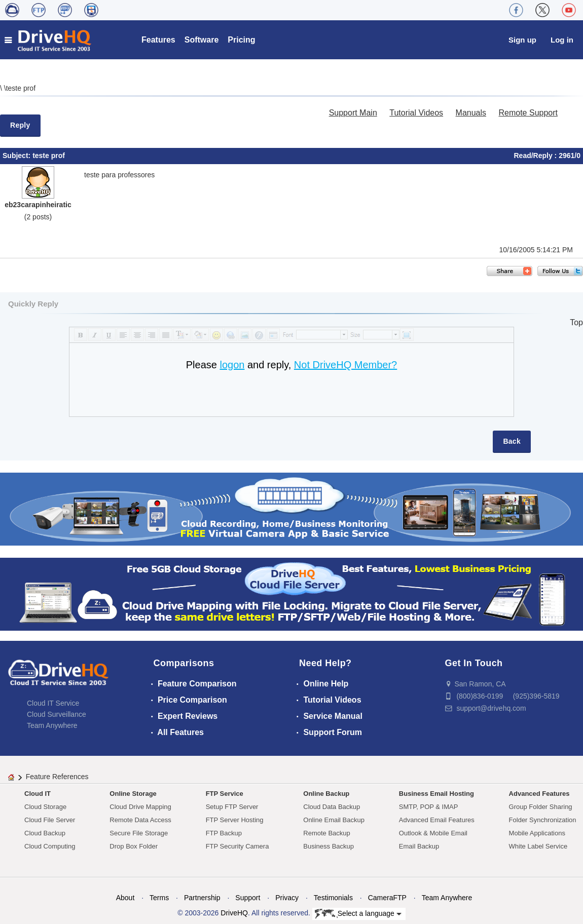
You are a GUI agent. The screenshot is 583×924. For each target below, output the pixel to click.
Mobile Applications (537, 833)
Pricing (241, 40)
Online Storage (133, 794)
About (125, 898)
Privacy (287, 898)
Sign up (522, 40)
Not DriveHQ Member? (345, 365)
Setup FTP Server (232, 807)
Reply (20, 125)
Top (576, 322)
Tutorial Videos (416, 113)
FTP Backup (224, 833)
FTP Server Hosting (235, 820)
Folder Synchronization (543, 820)
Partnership (202, 898)
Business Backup (329, 846)
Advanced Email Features (437, 820)
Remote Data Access (140, 820)
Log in (562, 40)
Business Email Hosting (436, 794)
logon (232, 365)
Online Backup (326, 794)
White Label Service (538, 846)
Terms (159, 898)
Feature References (57, 777)
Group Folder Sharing (541, 807)
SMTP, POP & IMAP (429, 807)
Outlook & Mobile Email (433, 833)
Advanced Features (539, 794)
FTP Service (225, 794)
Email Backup (419, 846)
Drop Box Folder (134, 846)
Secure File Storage (139, 833)
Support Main (353, 113)
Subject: (17, 156)
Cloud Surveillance (57, 714)
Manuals (471, 113)
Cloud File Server (50, 820)
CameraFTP (387, 898)
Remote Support (528, 113)
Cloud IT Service (53, 703)
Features (158, 40)
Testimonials (333, 898)
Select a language (358, 914)
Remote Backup (327, 833)
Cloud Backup (45, 833)
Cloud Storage (45, 807)
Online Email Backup (334, 820)
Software (202, 40)
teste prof (21, 88)
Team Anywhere (52, 725)
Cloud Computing (50, 846)
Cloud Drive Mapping (140, 807)
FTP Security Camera (238, 846)
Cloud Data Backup (332, 807)
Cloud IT (38, 794)
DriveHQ (234, 913)
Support (248, 898)
